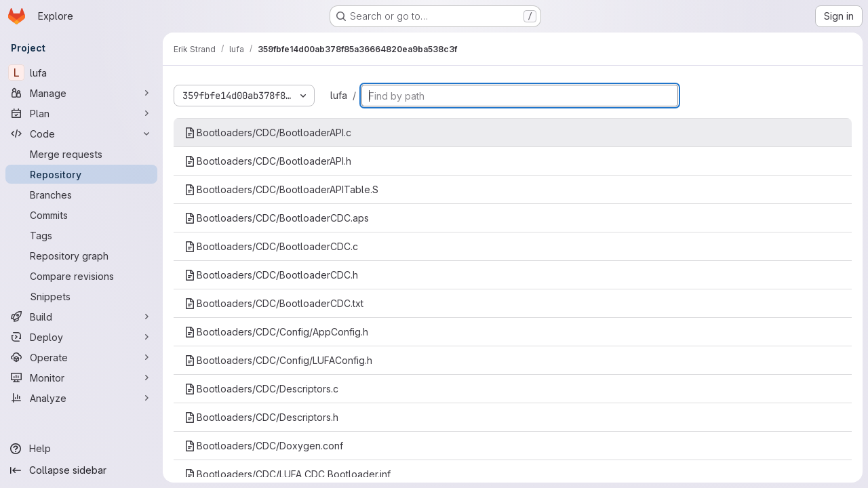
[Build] (81, 317)
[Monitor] (81, 378)
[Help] (81, 449)
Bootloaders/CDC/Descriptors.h (261, 417)
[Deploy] (81, 337)
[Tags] (81, 235)
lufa (339, 95)
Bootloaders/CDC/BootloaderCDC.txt (274, 303)
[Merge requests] (81, 154)
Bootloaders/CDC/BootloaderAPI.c (268, 133)
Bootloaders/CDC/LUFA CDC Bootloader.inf (288, 474)
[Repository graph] (81, 256)
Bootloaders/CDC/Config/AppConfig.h (276, 332)
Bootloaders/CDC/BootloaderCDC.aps (277, 218)
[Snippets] (81, 296)
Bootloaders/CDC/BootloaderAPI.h (268, 161)
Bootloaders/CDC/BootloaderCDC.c (271, 246)
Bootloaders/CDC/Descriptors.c (261, 389)
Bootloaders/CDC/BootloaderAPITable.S (281, 189)
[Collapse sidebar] (81, 470)
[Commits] (81, 215)
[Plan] (81, 113)
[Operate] (81, 357)
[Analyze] (81, 398)
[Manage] (81, 93)
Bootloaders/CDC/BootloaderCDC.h (271, 275)
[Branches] (81, 195)
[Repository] (81, 174)
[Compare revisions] (81, 276)
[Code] (81, 134)
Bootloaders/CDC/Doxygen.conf (264, 446)
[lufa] (81, 73)
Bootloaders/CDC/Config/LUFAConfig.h (278, 360)
